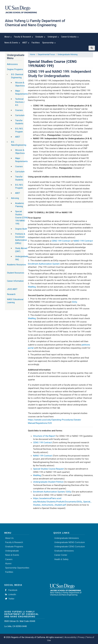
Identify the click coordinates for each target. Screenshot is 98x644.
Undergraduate (12, 551)
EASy (75, 302)
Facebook (11, 590)
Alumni (8, 564)
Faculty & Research (23, 38)
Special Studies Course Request (48, 469)
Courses (19, 110)
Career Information (15, 281)
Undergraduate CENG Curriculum (69, 547)
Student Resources (16, 273)
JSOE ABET (12, 289)
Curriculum (20, 115)
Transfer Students (19, 122)
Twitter (10, 599)
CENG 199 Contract (61, 241)
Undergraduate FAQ (22, 258)
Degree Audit (21, 229)
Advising (15, 198)
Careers (9, 559)
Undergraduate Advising (68, 54)
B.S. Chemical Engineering (17, 76)
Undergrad (53, 38)
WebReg (32, 287)
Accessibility (70, 637)
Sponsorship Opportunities (17, 568)
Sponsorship (48, 44)
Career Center (61, 555)
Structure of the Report (44, 436)
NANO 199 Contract (83, 241)
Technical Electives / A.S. (20, 102)
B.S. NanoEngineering (19, 143)
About (8, 38)
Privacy (81, 637)
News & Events (12, 44)
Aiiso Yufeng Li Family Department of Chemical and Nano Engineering (35, 23)
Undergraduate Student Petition (48, 482)
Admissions (12, 64)
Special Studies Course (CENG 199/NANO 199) (22, 218)
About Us (9, 538)
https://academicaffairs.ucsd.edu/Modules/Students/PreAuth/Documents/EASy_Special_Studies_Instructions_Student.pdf (62, 502)
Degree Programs (15, 69)
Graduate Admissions (64, 551)
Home (33, 54)
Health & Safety (61, 559)
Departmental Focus (46, 54)
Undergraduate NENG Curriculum (69, 542)
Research (11, 294)
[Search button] (92, 48)
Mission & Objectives (20, 84)
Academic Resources (17, 265)
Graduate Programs (14, 547)
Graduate (40, 38)
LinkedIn (11, 594)
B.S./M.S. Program (19, 130)
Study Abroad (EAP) (21, 250)
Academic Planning (20, 205)
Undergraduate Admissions (66, 538)
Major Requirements (21, 92)
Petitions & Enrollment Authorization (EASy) (21, 239)
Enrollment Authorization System (44, 264)
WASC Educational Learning (15, 301)
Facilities (36, 43)
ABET (25, 44)
